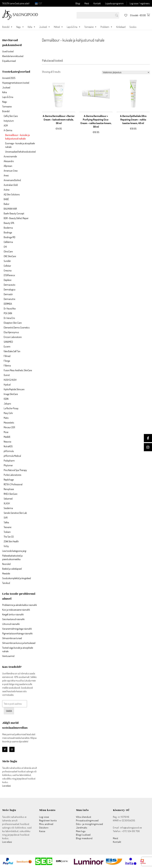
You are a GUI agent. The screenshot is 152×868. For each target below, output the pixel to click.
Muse (6, 432)
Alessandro (9, 161)
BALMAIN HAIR (10, 209)
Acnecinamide (10, 156)
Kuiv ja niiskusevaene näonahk (16, 610)
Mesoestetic (9, 423)
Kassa (42, 831)
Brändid (7, 27)
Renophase (9, 489)
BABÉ (6, 199)
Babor (7, 204)
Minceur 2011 (9, 427)
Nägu (20, 27)
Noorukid (6, 564)
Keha (32, 27)
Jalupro (7, 404)
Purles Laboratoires (12, 475)
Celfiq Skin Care (11, 116)
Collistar (7, 266)
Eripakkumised (9, 61)
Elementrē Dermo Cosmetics (17, 328)
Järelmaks (82, 828)
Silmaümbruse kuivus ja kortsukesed (19, 643)
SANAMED (8, 342)
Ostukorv (44, 828)
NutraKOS (8, 446)
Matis (6, 418)
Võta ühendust (84, 817)
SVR (6, 518)
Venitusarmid (8, 656)
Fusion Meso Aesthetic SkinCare (18, 370)
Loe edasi (6, 786)
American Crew (11, 171)
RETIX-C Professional (13, 484)
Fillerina (7, 366)
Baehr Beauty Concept (14, 213)
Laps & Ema (74, 27)
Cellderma (8, 242)
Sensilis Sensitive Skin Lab (15, 513)
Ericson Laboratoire (13, 337)
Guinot (7, 375)
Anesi (6, 175)
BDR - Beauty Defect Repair (16, 218)
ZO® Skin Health (11, 541)
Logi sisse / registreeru (140, 3)
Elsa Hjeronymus (11, 332)
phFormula (9, 451)
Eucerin (7, 347)
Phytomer (8, 465)
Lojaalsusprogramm (114, 3)
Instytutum (9, 121)
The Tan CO (9, 537)
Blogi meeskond (84, 838)
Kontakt (97, 3)
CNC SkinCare (10, 256)
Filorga (7, 361)
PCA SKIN (8, 313)
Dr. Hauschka (10, 308)
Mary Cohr (8, 413)
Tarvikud (6, 583)
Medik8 (7, 437)
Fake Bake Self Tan (12, 351)
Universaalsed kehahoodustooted (20, 152)
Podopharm (9, 461)
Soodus (133, 27)
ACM (6, 126)
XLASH (7, 503)
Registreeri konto (48, 820)
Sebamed (8, 499)
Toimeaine (91, 27)
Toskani (7, 532)
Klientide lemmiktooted (13, 56)
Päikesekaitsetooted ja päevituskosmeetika (12, 557)
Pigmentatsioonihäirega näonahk (17, 633)
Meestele (6, 573)
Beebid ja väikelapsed (12, 569)
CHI (5, 247)
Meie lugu (81, 831)
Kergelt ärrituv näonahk (13, 614)
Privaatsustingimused (87, 820)
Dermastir (8, 294)
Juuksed (45, 27)
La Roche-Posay (11, 408)
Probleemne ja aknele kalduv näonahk (20, 605)
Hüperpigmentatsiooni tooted (16, 83)
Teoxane (7, 527)
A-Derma (8, 130)
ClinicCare (8, 251)
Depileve (7, 280)
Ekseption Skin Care (13, 323)
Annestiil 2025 (9, 78)
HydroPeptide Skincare (14, 389)
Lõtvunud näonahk (11, 624)
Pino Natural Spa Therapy (15, 470)
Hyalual (7, 385)
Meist (87, 3)
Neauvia (7, 442)
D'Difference (9, 275)
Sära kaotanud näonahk (13, 619)
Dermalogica (9, 289)
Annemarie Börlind (12, 180)
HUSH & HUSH (10, 380)
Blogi (78, 3)
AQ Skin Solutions (12, 194)
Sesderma (8, 508)
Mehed (58, 27)
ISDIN (6, 399)
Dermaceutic (10, 285)
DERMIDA (8, 304)
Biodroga (8, 232)
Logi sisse (44, 817)
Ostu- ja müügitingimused (90, 824)
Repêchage (9, 480)
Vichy (6, 546)
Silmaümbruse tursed (12, 638)
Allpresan (8, 166)
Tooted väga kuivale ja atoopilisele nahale (18, 650)
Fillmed (7, 356)
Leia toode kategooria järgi (14, 551)
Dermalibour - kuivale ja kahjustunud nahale (17, 137)
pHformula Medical (13, 456)
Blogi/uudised (83, 835)
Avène (7, 190)
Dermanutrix (9, 299)
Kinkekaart (121, 27)
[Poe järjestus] (126, 72)
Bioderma (8, 228)
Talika (6, 522)
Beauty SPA (9, 223)
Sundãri (7, 261)
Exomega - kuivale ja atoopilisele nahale (20, 145)
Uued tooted (8, 51)
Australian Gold (11, 185)
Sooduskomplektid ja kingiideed (17, 578)
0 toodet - (140, 15)
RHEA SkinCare (10, 494)
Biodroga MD (9, 237)
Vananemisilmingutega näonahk (17, 629)
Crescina (8, 270)
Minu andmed (46, 824)
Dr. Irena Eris (9, 318)
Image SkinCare (11, 394)
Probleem (107, 27)
